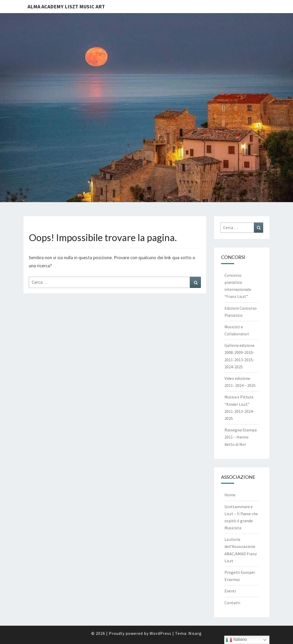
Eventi (230, 591)
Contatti (232, 603)
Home (230, 495)
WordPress (160, 633)
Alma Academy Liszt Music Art (66, 6)
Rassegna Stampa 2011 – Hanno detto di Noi (241, 437)
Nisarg (195, 633)
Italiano (236, 640)
